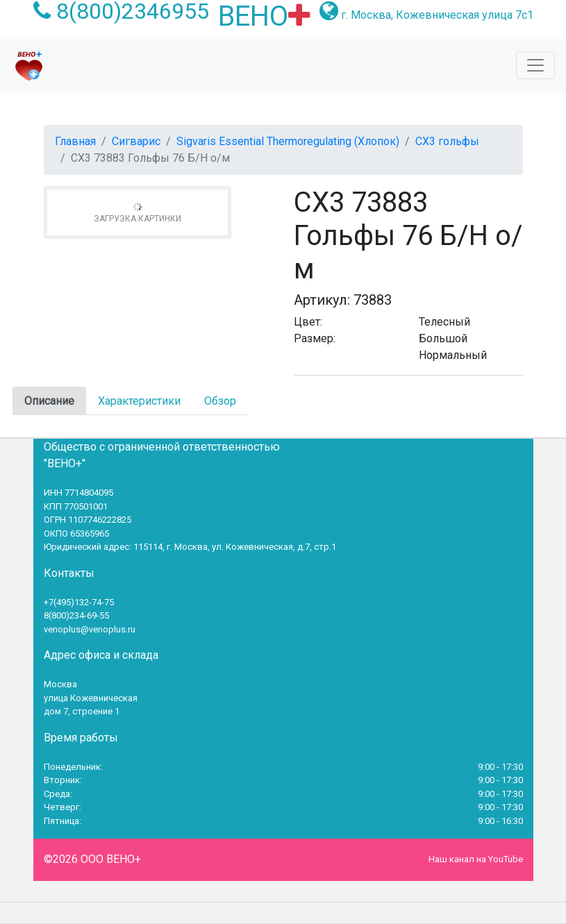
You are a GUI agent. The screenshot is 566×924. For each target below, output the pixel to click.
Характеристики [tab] (139, 401)
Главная (75, 141)
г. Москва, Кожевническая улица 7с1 (437, 15)
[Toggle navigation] (535, 65)
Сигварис (136, 141)
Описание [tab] (49, 401)
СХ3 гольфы (447, 141)
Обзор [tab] (220, 401)
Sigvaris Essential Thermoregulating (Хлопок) (288, 141)
